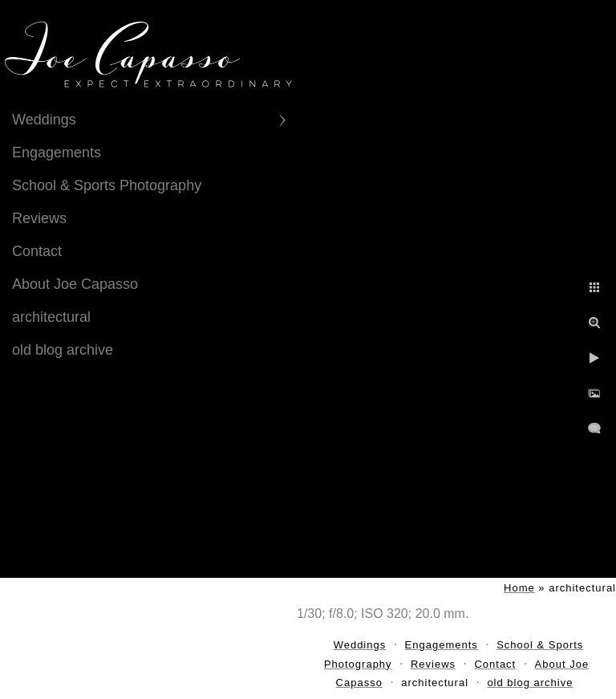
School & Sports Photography (107, 185)
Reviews (39, 218)
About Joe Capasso (75, 284)
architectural (51, 317)
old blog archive (63, 350)
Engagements (57, 152)
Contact (37, 251)
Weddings (44, 120)
